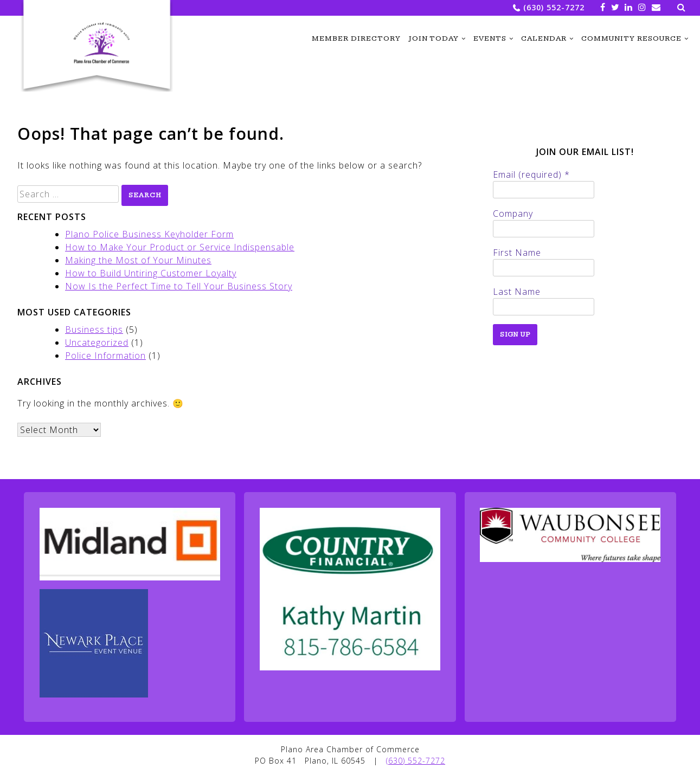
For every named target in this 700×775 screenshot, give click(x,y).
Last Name (517, 292)
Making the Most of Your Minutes (138, 260)
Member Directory (356, 38)
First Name (517, 253)
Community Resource (631, 38)
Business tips (94, 330)
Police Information (105, 356)
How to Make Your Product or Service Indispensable (180, 247)
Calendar (544, 38)
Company (513, 214)
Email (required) (531, 175)
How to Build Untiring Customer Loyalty (151, 273)
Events (490, 38)
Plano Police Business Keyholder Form (149, 234)
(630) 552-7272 (554, 7)
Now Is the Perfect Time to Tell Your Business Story (179, 286)
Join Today (434, 38)
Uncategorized (97, 343)
